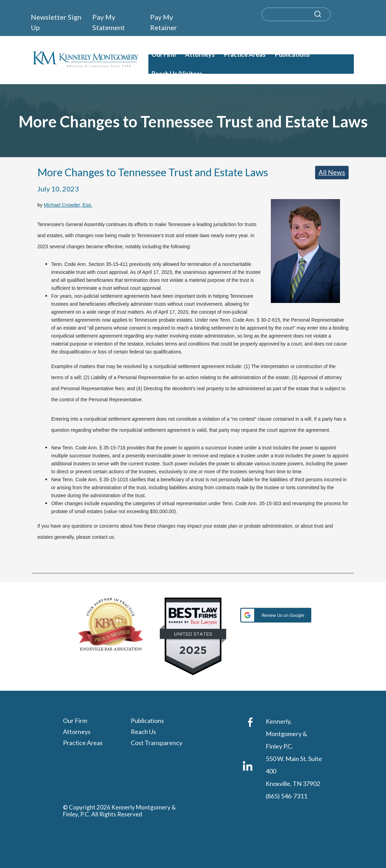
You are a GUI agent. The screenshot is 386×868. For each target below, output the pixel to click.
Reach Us (143, 732)
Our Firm (164, 54)
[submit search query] (327, 17)
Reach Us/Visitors (177, 74)
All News (332, 172)
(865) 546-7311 (286, 796)
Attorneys (200, 54)
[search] (296, 14)
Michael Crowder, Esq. (68, 205)
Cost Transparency (157, 743)
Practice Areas (245, 54)
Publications (292, 54)
